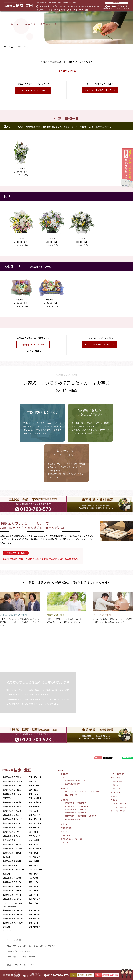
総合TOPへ (41, 10)
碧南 (97, 792)
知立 (87, 792)
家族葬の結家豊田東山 (76, 816)
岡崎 (72, 792)
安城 (77, 792)
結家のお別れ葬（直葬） (74, 784)
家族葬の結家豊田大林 (76, 810)
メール (98, 758)
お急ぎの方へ (97, 6)
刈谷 (82, 792)
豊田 (67, 792)
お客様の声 (65, 843)
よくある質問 (116, 792)
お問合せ (114, 800)
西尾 (67, 795)
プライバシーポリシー (119, 811)
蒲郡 (72, 795)
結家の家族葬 (70, 781)
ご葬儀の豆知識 (66, 10)
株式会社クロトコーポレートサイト (21, 965)
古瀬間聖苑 (92, 816)
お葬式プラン (65, 778)
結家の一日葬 (81, 781)
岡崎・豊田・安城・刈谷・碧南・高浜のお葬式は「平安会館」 (32, 946)
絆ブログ (88, 6)
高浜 (92, 792)
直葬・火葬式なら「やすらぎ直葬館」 (22, 957)
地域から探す (54, 10)
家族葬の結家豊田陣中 (76, 803)
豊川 (77, 795)
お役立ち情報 (116, 778)
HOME (6, 47)
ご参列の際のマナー (118, 785)
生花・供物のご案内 (81, 10)
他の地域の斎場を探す (73, 819)
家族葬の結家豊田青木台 (77, 806)
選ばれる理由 (45, 6)
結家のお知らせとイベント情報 (72, 839)
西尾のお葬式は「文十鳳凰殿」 (20, 951)
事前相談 (71, 6)
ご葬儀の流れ (116, 789)
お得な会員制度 (80, 6)
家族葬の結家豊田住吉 (76, 813)
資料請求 (114, 796)
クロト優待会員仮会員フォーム (122, 807)
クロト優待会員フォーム (119, 804)
